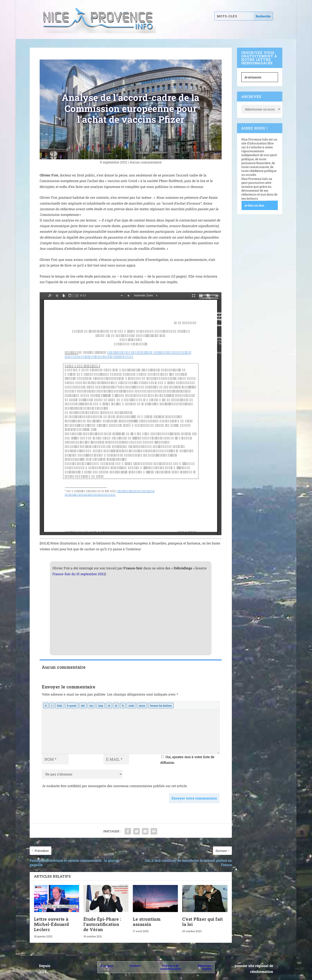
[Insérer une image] (101, 706)
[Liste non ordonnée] (109, 706)
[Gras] (46, 706)
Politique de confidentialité (171, 967)
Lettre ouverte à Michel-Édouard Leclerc (52, 924)
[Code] (131, 706)
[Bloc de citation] (72, 706)
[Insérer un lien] (60, 706)
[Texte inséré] (91, 706)
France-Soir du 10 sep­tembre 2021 (79, 574)
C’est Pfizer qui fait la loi (202, 922)
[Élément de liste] (123, 706)
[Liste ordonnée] (116, 706)
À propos (107, 966)
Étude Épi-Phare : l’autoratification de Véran (102, 924)
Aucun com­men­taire (146, 162)
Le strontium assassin (147, 922)
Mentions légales (205, 967)
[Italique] (52, 706)
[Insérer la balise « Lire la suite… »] (142, 706)
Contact (135, 966)
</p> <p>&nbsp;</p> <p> (131, 414)
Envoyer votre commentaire (194, 798)
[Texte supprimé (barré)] (83, 706)
